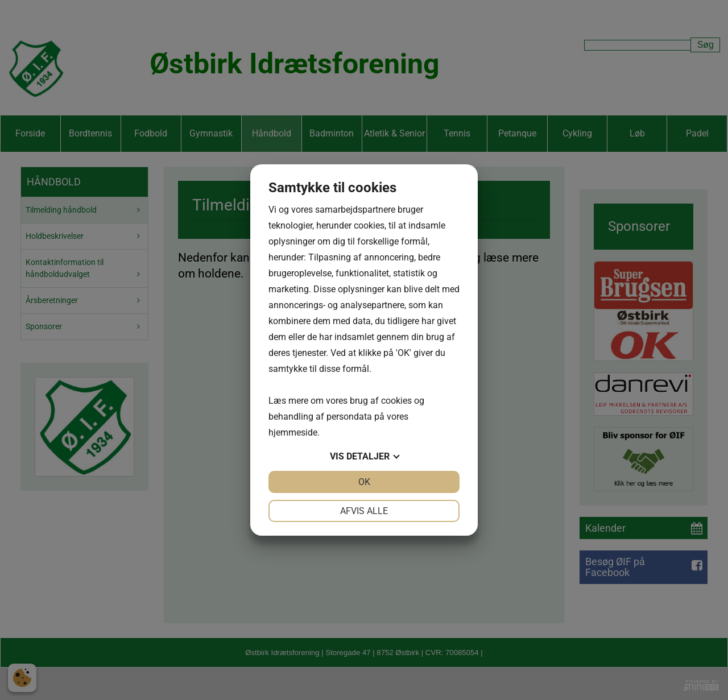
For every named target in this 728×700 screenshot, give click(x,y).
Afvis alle (364, 511)
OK (364, 482)
